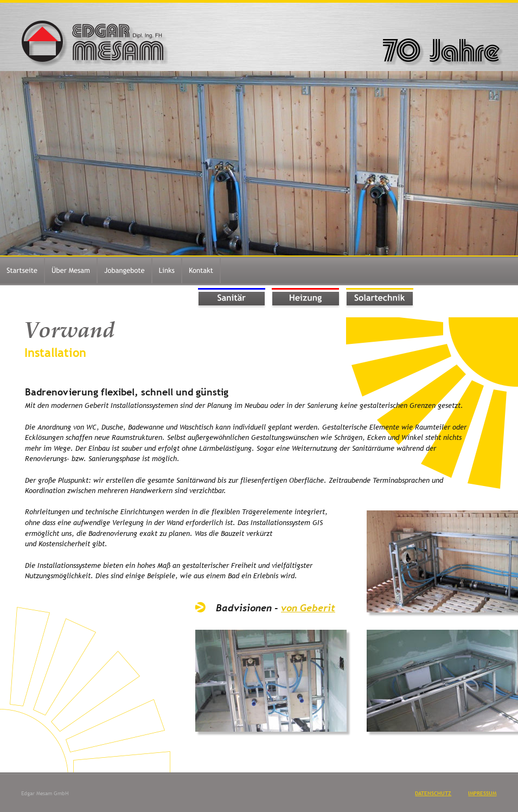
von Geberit (308, 608)
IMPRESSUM (482, 793)
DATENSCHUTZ (433, 793)
